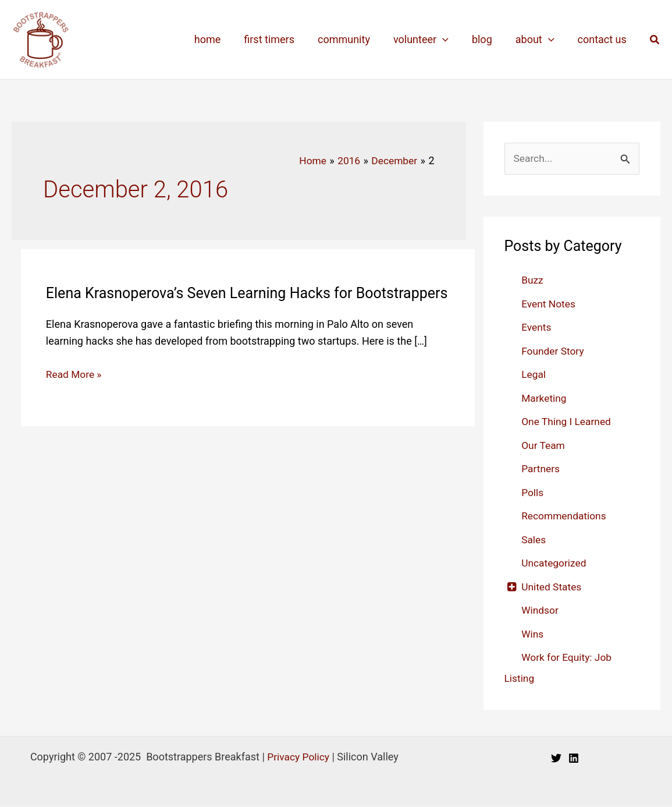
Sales (534, 540)
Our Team (544, 446)
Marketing (545, 399)
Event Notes (549, 304)
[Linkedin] (574, 759)
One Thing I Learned (568, 422)
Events (537, 328)
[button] (655, 40)
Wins (533, 634)
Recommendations (565, 516)
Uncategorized (555, 563)
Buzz (533, 280)
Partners (541, 469)
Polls (533, 493)
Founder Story (554, 351)
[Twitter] (556, 759)
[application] (451, 40)
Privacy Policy (298, 757)
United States (552, 587)
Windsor (541, 610)
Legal (534, 375)
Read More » (75, 393)
